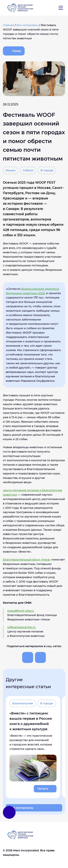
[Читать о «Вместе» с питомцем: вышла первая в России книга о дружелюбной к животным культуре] (33, 747)
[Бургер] (61, 8)
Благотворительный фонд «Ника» (27, 560)
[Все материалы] (28, 25)
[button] (52, 8)
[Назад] (14, 51)
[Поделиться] (28, 657)
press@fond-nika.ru (21, 611)
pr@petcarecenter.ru (21, 627)
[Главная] (9, 25)
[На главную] (20, 8)
